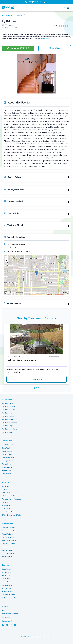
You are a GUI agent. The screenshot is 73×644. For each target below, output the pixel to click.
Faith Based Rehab (8, 592)
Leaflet (67, 294)
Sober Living (6, 576)
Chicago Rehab (7, 474)
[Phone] (18, 48)
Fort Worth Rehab (8, 445)
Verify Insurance (7, 617)
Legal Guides (6, 509)
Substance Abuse (8, 524)
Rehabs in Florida (7, 403)
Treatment (6, 565)
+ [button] (7, 257)
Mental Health (6, 486)
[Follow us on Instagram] (11, 625)
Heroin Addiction (7, 557)
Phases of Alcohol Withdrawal (11, 499)
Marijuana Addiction (8, 544)
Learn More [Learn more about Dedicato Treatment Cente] (36, 379)
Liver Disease (6, 502)
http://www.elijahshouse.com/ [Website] (16, 244)
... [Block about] (45, 39)
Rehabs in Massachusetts (10, 423)
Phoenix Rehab (7, 464)
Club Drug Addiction (8, 553)
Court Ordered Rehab (9, 512)
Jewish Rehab (6, 582)
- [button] (7, 260)
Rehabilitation (6, 572)
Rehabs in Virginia (8, 432)
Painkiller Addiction (8, 537)
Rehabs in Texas (7, 413)
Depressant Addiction (9, 531)
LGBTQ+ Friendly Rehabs (10, 496)
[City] (19, 15)
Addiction (5, 482)
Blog (3, 611)
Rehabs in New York (8, 410)
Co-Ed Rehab (6, 579)
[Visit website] (55, 48)
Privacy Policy (46, 637)
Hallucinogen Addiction (9, 541)
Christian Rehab (7, 585)
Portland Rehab (7, 470)
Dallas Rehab (6, 448)
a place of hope (16, 121)
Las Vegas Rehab (7, 461)
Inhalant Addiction (8, 547)
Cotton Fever (6, 493)
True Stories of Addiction (10, 614)
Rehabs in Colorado (8, 419)
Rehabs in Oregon (8, 426)
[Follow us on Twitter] (7, 625)
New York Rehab (7, 467)
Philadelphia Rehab (8, 458)
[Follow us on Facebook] (3, 625)
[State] (10, 15)
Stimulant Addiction (8, 528)
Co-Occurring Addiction (9, 598)
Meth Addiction (7, 550)
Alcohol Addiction (8, 534)
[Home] (4, 15)
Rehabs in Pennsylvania (10, 429)
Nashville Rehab (7, 451)
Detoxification (6, 569)
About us (5, 607)
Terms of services (36, 637)
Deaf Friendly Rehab (8, 595)
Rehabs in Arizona (8, 416)
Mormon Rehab (7, 588)
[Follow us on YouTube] (15, 625)
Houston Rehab (7, 454)
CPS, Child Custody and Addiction (13, 515)
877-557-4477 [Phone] (11, 248)
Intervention (6, 505)
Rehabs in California (8, 407)
